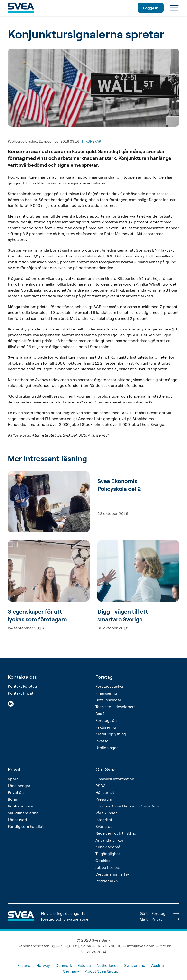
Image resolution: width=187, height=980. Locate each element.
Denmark (64, 965)
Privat (14, 769)
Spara (13, 779)
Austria (158, 965)
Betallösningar (108, 700)
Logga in (151, 8)
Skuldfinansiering (23, 813)
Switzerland (135, 965)
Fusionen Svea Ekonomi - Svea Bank (127, 806)
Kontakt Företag (22, 686)
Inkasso (102, 741)
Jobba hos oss (108, 867)
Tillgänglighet (108, 854)
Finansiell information (115, 779)
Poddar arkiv (107, 881)
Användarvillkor (109, 840)
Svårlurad (104, 826)
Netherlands (108, 965)
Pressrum (104, 799)
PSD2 (100, 786)
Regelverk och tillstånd (116, 833)
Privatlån (16, 792)
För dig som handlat (26, 826)
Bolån (13, 799)
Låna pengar (19, 786)
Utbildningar (107, 748)
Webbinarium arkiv (112, 874)
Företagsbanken (110, 686)
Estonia (84, 965)
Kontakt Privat (21, 693)
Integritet (104, 820)
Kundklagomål (108, 847)
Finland (24, 965)
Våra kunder (106, 813)
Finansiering (106, 693)
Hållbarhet (105, 792)
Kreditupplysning (111, 734)
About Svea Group (102, 971)
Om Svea (106, 769)
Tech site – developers (115, 707)
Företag (104, 677)
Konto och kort (21, 806)
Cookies (103, 861)
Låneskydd (17, 820)
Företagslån (106, 720)
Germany (71, 971)
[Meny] (174, 8)
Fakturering (106, 727)
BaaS (100, 714)
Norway (43, 965)
